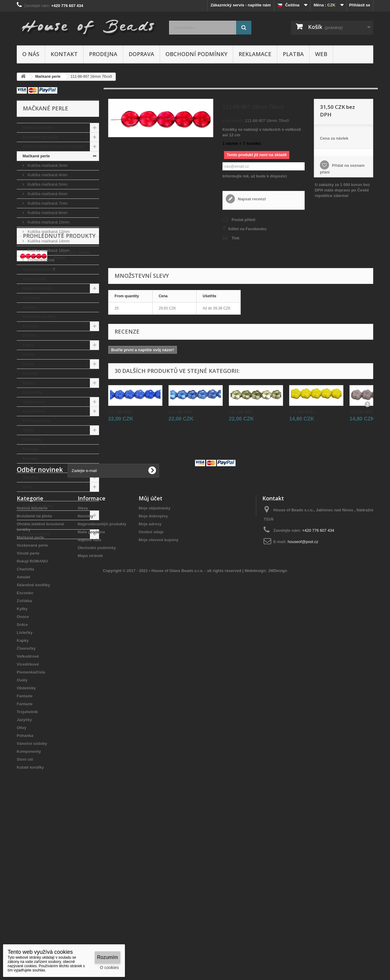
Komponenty (35, 515)
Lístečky (30, 373)
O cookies (109, 967)
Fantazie (30, 449)
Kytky (28, 345)
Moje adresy (150, 687)
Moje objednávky (155, 671)
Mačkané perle (36, 156)
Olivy (27, 487)
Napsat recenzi (251, 199)
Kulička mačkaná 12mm (48, 232)
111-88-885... (122, 412)
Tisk (236, 238)
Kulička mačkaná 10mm (48, 222)
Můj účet (151, 661)
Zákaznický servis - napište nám (241, 5)
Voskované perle (38, 269)
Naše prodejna (91, 695)
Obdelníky (32, 440)
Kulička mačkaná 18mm (48, 250)
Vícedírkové (34, 411)
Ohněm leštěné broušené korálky (54, 147)
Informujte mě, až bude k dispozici (255, 176)
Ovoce (29, 354)
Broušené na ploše (40, 137)
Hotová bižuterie (38, 128)
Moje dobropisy (153, 679)
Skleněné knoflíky (39, 317)
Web (321, 54)
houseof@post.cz (303, 705)
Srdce (28, 364)
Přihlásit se (360, 5)
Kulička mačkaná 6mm (47, 194)
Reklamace (255, 54)
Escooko (31, 326)
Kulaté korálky (36, 534)
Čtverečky (32, 392)
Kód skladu (233, 121)
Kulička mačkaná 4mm (47, 175)
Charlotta (31, 298)
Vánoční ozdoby (38, 506)
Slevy (83, 671)
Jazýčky (30, 477)
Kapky (28, 383)
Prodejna (103, 54)
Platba (293, 54)
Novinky (85, 679)
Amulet (29, 307)
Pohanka (31, 496)
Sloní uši (31, 525)
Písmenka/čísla (41, 260)
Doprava (141, 54)
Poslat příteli (243, 220)
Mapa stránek (90, 719)
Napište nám (89, 703)
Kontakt (64, 54)
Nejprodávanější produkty (102, 687)
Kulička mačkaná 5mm (47, 184)
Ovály (28, 430)
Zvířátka (30, 336)
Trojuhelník (33, 468)
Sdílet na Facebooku (247, 229)
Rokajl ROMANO (38, 288)
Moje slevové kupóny (159, 703)
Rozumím (108, 957)
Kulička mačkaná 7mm (47, 203)
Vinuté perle (34, 279)
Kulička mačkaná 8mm (47, 213)
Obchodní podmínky (196, 54)
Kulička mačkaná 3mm (47, 165)
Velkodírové (34, 402)
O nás (31, 54)
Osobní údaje (151, 695)
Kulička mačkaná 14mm (48, 241)
